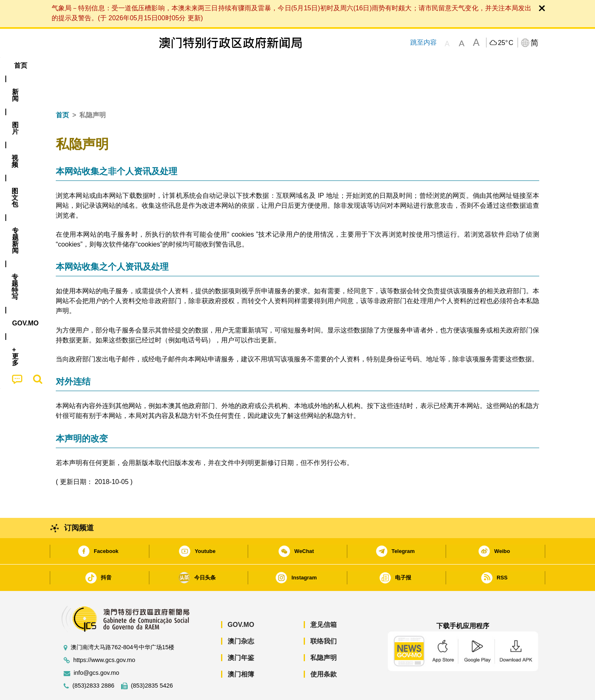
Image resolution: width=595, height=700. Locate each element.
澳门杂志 (241, 616)
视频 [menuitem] (162, 65)
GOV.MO (241, 599)
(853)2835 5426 (152, 661)
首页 (62, 90)
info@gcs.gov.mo (96, 648)
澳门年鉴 (241, 632)
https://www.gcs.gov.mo (104, 635)
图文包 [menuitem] (195, 65)
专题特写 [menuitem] (276, 65)
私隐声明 (324, 632)
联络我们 (324, 616)
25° (506, 43)
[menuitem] (101, 66)
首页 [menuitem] (70, 65)
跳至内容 (423, 42)
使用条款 (324, 649)
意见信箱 (324, 599)
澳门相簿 (241, 649)
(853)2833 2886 (93, 661)
